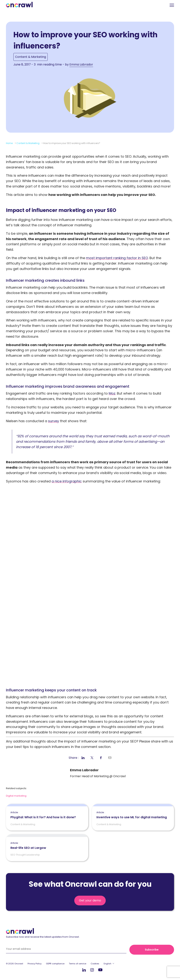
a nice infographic (67, 481)
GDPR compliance (55, 964)
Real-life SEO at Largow (28, 846)
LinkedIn (84, 970)
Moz (112, 393)
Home (9, 143)
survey (54, 421)
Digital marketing (16, 796)
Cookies (95, 964)
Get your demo (90, 900)
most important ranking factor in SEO (117, 258)
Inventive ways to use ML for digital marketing (132, 815)
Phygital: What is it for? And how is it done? (43, 815)
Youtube (100, 970)
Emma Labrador (81, 64)
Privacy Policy (35, 964)
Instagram (92, 970)
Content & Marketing (31, 57)
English (107, 964)
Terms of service (78, 964)
